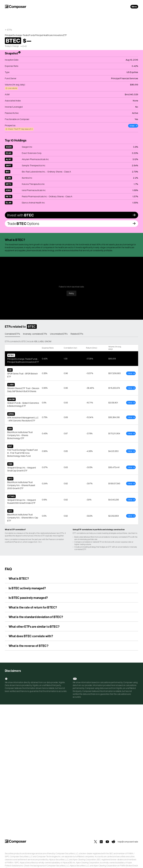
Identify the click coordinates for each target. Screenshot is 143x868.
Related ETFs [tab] (77, 334)
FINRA (130, 853)
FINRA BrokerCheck (129, 866)
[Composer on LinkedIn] (101, 842)
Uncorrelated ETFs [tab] (59, 334)
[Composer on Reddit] (113, 842)
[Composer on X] (95, 842)
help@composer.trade (128, 842)
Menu (134, 7)
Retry (71, 293)
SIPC (7, 857)
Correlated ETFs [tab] (12, 334)
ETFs (10, 30)
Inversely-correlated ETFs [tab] (35, 334)
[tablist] (71, 334)
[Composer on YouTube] (107, 842)
